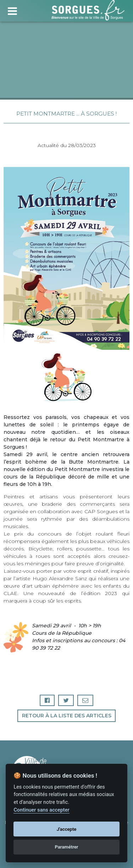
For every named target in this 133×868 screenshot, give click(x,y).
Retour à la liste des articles (67, 716)
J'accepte (67, 829)
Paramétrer (66, 847)
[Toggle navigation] (12, 10)
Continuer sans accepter (41, 810)
